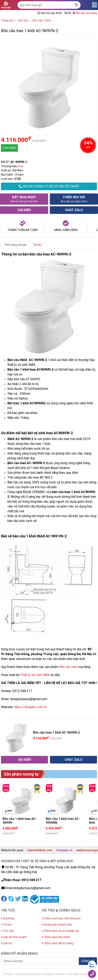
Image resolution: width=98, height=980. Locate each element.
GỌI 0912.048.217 (49, 186)
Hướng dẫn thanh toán (57, 925)
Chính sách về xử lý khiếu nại (60, 931)
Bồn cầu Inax (68, 667)
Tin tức (6, 925)
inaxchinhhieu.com (40, 850)
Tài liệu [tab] (37, 245)
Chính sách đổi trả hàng (57, 943)
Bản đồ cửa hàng (85, 13)
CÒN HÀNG (9, 148)
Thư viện (7, 931)
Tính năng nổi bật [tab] (15, 245)
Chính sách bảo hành (56, 937)
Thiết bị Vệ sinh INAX (35, 675)
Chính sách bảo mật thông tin (61, 918)
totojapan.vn (64, 850)
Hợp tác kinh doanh (14, 937)
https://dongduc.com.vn (30, 707)
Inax (21, 166)
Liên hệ (6, 943)
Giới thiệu (8, 918)
